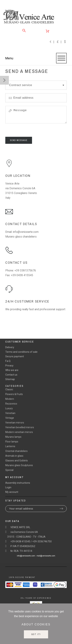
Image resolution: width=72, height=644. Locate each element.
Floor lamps (12, 442)
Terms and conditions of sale (21, 352)
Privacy (9, 366)
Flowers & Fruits (14, 394)
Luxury (9, 408)
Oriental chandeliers (16, 451)
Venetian (10, 413)
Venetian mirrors (15, 423)
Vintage (10, 418)
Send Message (19, 140)
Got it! (36, 634)
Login (8, 487)
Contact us (11, 375)
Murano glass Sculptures (19, 465)
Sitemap (10, 379)
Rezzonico (11, 404)
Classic (9, 389)
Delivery (10, 347)
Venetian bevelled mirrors (20, 427)
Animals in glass (14, 456)
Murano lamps (13, 437)
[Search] (24, 31)
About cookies (36, 624)
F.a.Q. (8, 361)
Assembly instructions (18, 483)
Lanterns (10, 446)
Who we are (12, 370)
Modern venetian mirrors (19, 432)
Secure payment (15, 356)
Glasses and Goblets (17, 461)
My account (12, 492)
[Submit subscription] (61, 509)
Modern (10, 399)
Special (9, 470)
